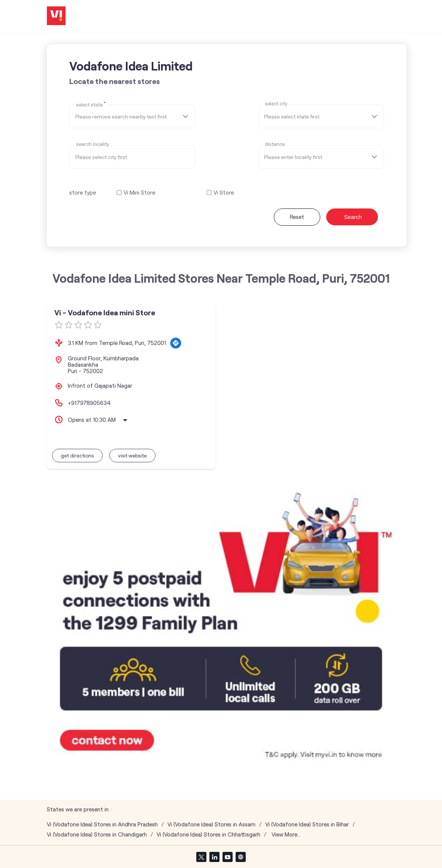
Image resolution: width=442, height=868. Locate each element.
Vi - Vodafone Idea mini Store (105, 313)
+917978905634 (89, 403)
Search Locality (93, 144)
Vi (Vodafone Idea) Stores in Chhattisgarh (208, 834)
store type (83, 192)
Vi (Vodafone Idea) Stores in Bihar (307, 824)
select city (276, 104)
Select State (91, 104)
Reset (297, 217)
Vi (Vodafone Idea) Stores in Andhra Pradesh (102, 824)
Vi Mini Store (139, 193)
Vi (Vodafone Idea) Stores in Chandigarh (97, 834)
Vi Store (224, 193)
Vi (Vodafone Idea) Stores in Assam (211, 824)
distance (275, 144)
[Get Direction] (176, 343)
